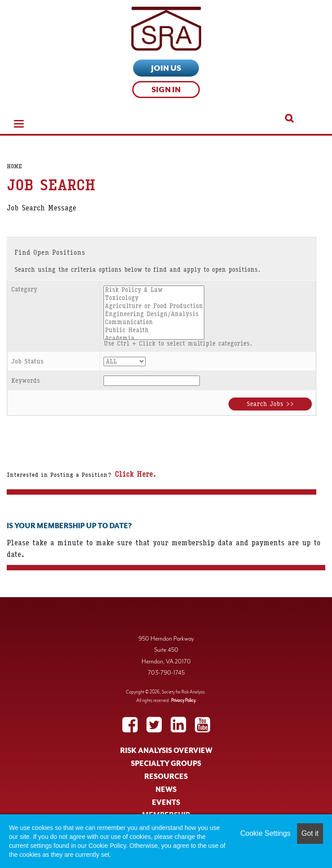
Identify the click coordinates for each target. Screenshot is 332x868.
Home (14, 167)
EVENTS (166, 803)
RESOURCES (166, 777)
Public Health (154, 330)
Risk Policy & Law (154, 290)
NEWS (166, 790)
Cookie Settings (265, 833)
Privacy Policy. (184, 700)
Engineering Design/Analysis (154, 314)
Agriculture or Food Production (154, 306)
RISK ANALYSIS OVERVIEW (166, 751)
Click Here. (134, 474)
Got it (310, 833)
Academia (154, 338)
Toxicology (154, 298)
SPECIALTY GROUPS (166, 764)
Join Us (166, 68)
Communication (154, 322)
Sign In (166, 90)
